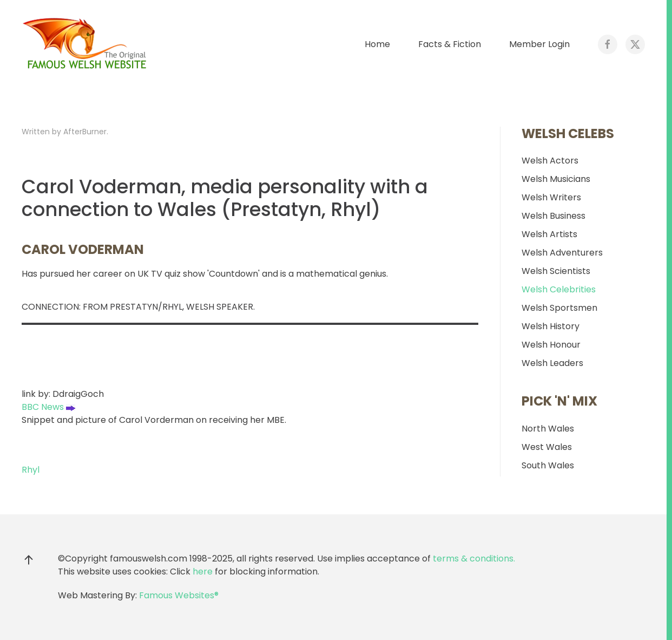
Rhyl (31, 470)
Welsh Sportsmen (559, 308)
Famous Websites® (179, 595)
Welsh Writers (551, 197)
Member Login (539, 44)
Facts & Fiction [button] (450, 44)
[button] (29, 560)
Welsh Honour (551, 345)
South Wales (548, 465)
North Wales (548, 429)
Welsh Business (554, 216)
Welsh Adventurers (562, 253)
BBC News (48, 407)
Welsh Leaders (552, 363)
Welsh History (551, 326)
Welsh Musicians (556, 179)
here (203, 572)
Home (377, 44)
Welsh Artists (549, 234)
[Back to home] (87, 44)
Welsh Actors (550, 161)
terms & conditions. (474, 559)
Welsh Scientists (556, 271)
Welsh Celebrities (559, 289)
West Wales (547, 447)
